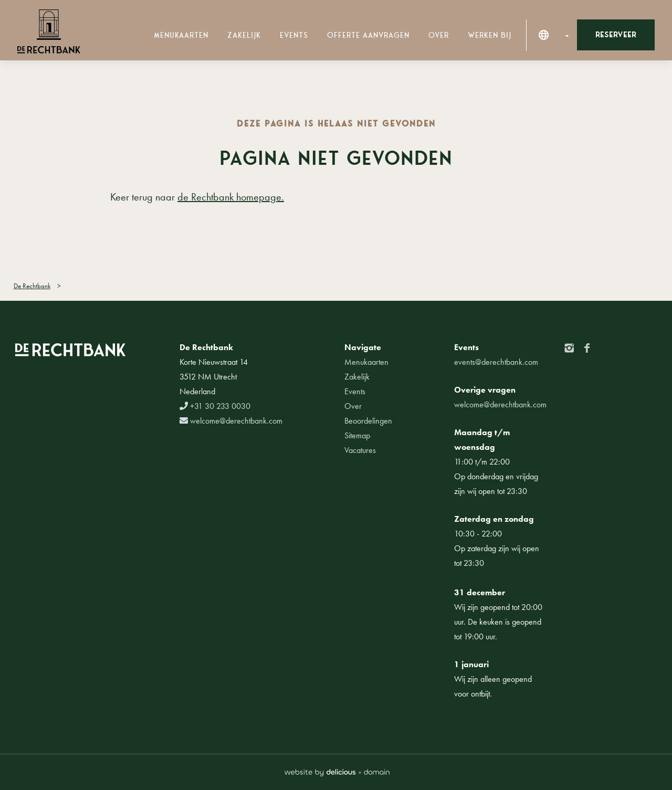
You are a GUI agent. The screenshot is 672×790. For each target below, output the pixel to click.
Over (439, 35)
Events (294, 35)
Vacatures (360, 450)
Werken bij (490, 35)
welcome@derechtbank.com (231, 421)
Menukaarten (181, 35)
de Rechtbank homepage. (231, 197)
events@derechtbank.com (496, 362)
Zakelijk (244, 35)
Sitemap (357, 435)
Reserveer (616, 35)
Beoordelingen (368, 421)
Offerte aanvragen (368, 35)
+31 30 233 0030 (215, 406)
